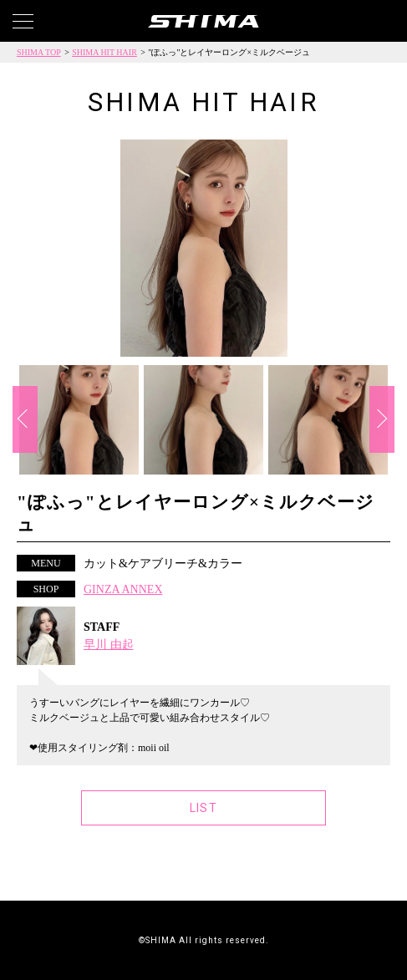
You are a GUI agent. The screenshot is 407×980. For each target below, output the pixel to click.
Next (382, 419)
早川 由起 (109, 645)
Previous (25, 419)
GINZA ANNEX (123, 589)
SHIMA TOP (39, 52)
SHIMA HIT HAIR (104, 52)
